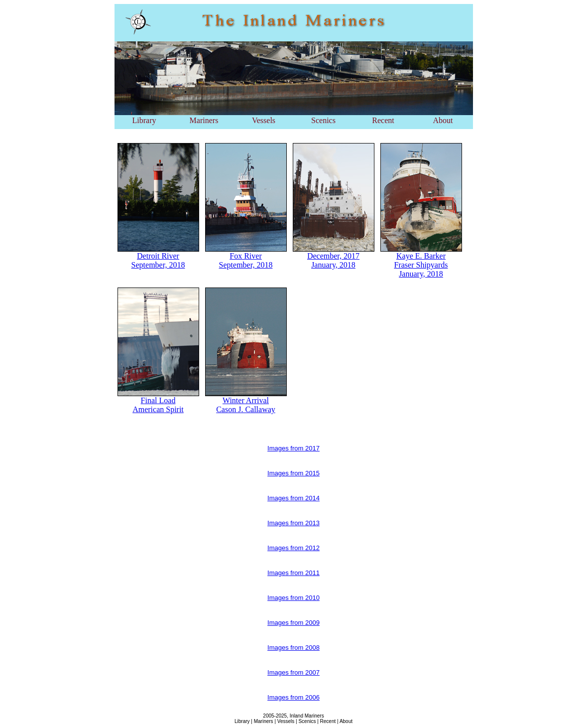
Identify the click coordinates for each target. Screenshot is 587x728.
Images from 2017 (293, 448)
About (443, 120)
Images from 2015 (293, 473)
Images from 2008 (293, 648)
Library (144, 120)
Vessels (264, 120)
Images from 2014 (293, 498)
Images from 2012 (293, 548)
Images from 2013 (293, 523)
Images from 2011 (293, 573)
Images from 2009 (293, 623)
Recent (383, 120)
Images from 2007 (293, 672)
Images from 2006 (293, 697)
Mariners (204, 120)
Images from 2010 (293, 598)
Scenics (323, 120)
